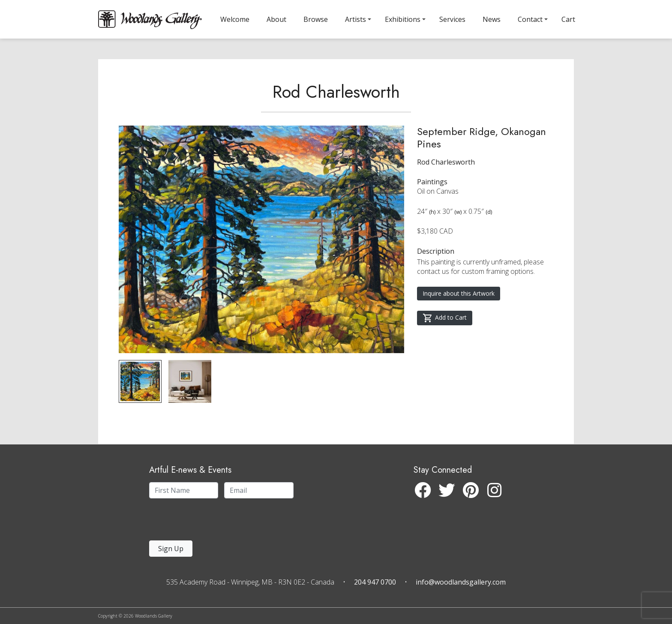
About (276, 19)
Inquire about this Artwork (459, 293)
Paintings (432, 182)
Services (452, 19)
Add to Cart (445, 318)
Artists (355, 19)
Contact (530, 19)
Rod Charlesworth (336, 92)
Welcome (235, 19)
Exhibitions (403, 19)
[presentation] (202, 522)
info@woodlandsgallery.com (461, 582)
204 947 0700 (375, 582)
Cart (568, 19)
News (492, 19)
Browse (316, 19)
